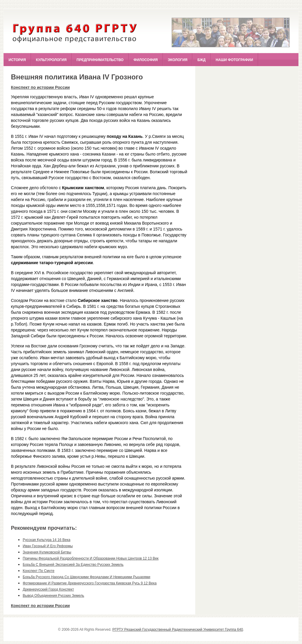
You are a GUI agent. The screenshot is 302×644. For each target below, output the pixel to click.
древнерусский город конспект (48, 589)
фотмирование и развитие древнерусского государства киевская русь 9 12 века (90, 583)
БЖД (201, 60)
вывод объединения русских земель (53, 596)
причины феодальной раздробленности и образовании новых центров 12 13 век (91, 558)
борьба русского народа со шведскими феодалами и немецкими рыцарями (86, 577)
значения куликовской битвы (47, 552)
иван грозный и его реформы (48, 546)
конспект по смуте (38, 571)
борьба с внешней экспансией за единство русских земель (73, 565)
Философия (146, 60)
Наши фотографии (234, 60)
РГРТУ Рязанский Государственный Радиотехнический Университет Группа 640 (178, 630)
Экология (178, 60)
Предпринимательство (100, 60)
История (17, 60)
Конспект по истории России (40, 87)
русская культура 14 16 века (46, 540)
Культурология (51, 60)
